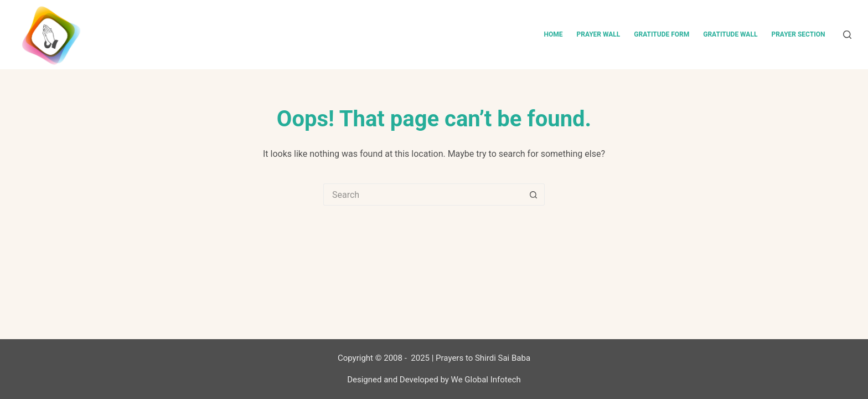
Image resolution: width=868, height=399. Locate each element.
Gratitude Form (662, 34)
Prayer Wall (598, 34)
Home (553, 34)
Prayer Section (798, 34)
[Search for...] (423, 195)
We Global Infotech (486, 380)
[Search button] (534, 195)
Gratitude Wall (730, 34)
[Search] (847, 35)
